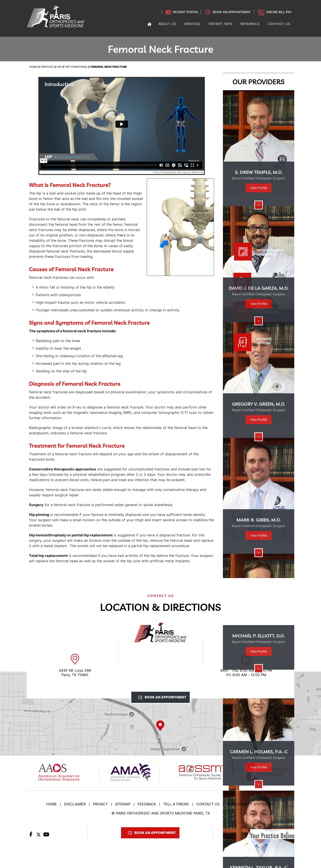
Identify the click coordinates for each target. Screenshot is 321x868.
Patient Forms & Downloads (270, 252)
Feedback (147, 804)
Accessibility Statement (251, 804)
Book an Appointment (232, 12)
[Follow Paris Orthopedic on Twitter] (38, 836)
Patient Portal (186, 12)
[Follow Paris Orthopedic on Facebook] (31, 836)
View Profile (259, 188)
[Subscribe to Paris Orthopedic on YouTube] (46, 836)
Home (33, 67)
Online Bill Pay (279, 12)
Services (47, 67)
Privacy (100, 804)
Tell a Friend (176, 804)
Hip (59, 67)
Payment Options (264, 341)
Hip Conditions (76, 67)
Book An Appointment (166, 697)
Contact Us (208, 804)
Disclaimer (75, 804)
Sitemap (123, 804)
